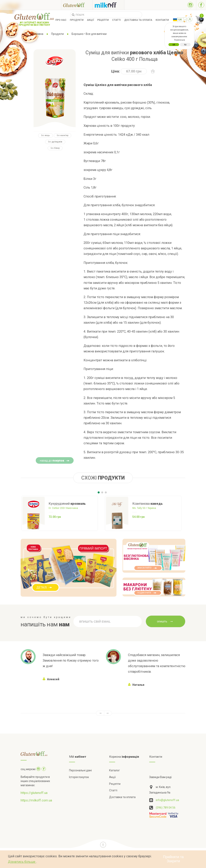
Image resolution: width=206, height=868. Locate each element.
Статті (116, 20)
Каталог (115, 770)
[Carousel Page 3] (106, 492)
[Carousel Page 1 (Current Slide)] (99, 492)
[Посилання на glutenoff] (77, 5)
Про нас (61, 20)
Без (45, 135)
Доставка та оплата (138, 20)
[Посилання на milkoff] (108, 5)
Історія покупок (79, 777)
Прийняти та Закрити (173, 859)
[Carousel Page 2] (102, 492)
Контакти (162, 20)
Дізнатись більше (22, 862)
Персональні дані (80, 770)
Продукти (77, 20)
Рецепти (103, 20)
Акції (90, 20)
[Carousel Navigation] (103, 713)
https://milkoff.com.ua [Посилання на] (36, 800)
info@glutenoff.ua (167, 800)
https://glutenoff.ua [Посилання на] (34, 793)
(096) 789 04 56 (166, 808)
